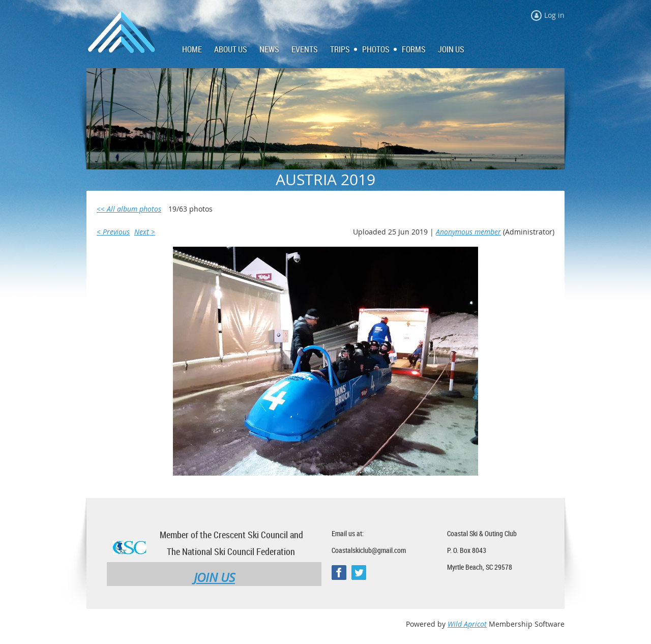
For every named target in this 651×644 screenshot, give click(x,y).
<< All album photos (129, 209)
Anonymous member (468, 232)
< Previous (113, 232)
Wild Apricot (467, 624)
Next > (145, 232)
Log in (554, 15)
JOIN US (214, 577)
